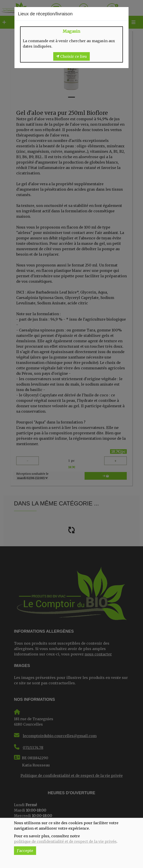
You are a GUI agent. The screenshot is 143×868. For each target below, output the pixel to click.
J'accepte (25, 851)
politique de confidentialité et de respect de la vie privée (65, 841)
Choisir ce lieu (71, 56)
